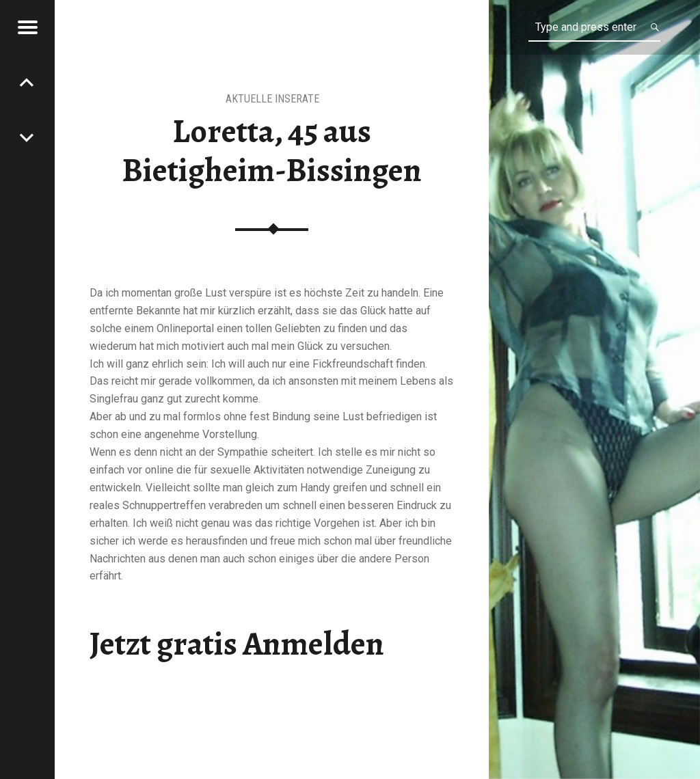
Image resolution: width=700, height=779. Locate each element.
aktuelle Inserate (272, 99)
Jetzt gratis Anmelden (237, 644)
